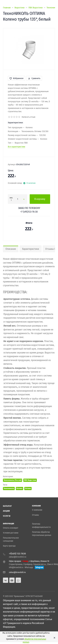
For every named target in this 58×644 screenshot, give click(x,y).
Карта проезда (9, 546)
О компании (37, 510)
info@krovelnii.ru (16, 567)
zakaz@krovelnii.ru (18, 557)
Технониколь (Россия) (13, 480)
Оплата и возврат (11, 528)
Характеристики (31, 249)
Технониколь (9, 488)
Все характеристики (16, 147)
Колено (20, 488)
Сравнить (34, 78)
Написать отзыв (28, 117)
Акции (6, 511)
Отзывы (35, 515)
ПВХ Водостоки (30, 480)
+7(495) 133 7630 (17, 554)
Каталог (7, 506)
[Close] (54, 638)
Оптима (28, 488)
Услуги (7, 516)
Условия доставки (11, 533)
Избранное (16, 78)
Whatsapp (29, 567)
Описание (11, 249)
